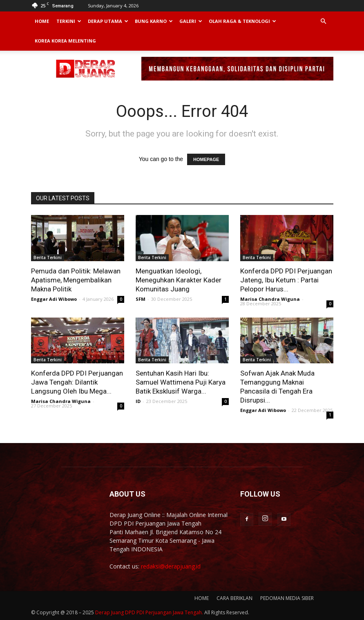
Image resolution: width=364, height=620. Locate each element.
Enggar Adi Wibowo (54, 299)
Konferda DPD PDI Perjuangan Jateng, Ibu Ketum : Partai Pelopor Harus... (286, 280)
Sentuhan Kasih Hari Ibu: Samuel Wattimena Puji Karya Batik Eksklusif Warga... (181, 382)
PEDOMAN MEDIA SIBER (287, 598)
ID (138, 401)
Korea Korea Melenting (65, 41)
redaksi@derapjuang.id (171, 566)
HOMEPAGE (206, 159)
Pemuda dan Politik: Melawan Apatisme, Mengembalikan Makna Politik (76, 280)
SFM (141, 299)
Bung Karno (154, 21)
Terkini (69, 21)
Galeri (191, 21)
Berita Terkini (48, 257)
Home (42, 21)
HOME (202, 598)
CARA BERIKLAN (234, 598)
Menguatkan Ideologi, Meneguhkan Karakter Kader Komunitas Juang (179, 280)
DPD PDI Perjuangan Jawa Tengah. (164, 612)
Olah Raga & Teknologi (242, 21)
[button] (324, 21)
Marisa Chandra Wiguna (270, 299)
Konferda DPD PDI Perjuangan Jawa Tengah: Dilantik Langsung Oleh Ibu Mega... (77, 382)
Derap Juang (109, 612)
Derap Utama (108, 21)
